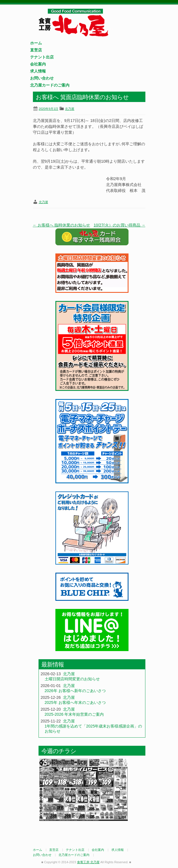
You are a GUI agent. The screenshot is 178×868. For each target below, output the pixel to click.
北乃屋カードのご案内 (50, 85)
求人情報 (38, 71)
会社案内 (38, 64)
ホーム (36, 43)
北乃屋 (70, 109)
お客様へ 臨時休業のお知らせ (62, 225)
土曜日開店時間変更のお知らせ (72, 679)
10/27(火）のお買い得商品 (120, 225)
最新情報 (53, 664)
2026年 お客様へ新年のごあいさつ (75, 691)
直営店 (36, 50)
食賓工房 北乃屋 (75, 23)
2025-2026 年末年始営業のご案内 (74, 714)
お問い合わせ (42, 78)
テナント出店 (42, 57)
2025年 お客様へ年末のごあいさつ (75, 702)
